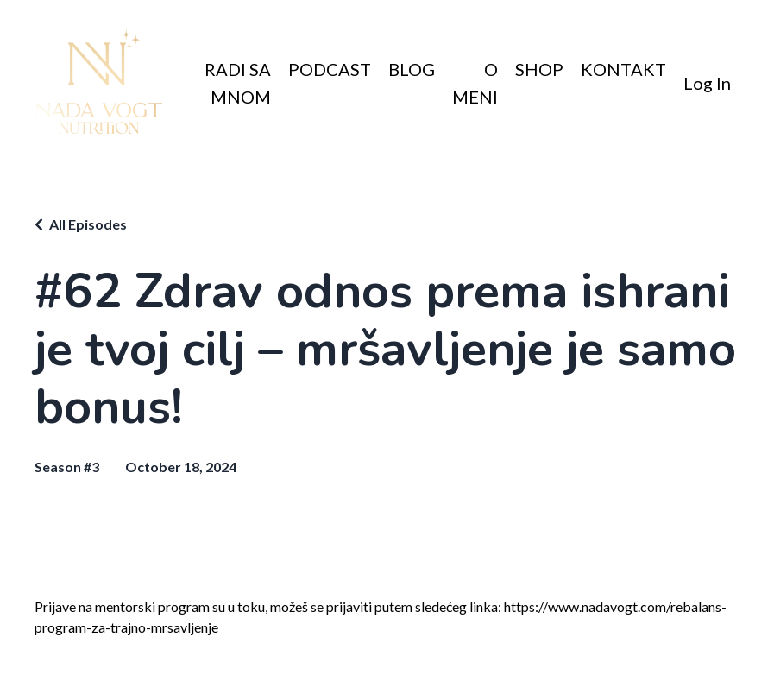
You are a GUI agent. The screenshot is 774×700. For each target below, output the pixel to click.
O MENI (475, 83)
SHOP (539, 69)
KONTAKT (623, 69)
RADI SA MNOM (238, 83)
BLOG (412, 69)
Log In (707, 83)
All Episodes (88, 224)
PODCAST (330, 69)
